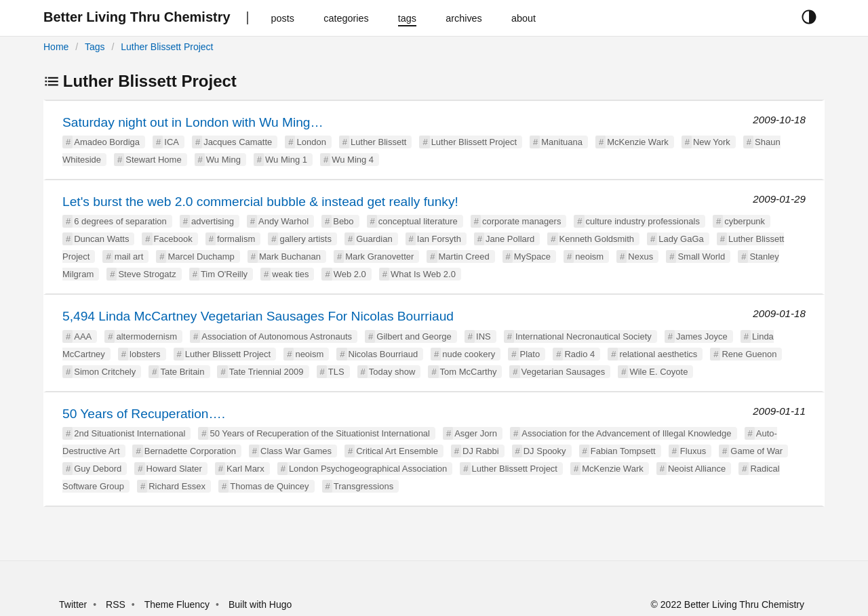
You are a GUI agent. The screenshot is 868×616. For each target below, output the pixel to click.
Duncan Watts (101, 239)
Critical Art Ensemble (397, 451)
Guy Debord (98, 469)
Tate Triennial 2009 (267, 372)
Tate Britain (182, 372)
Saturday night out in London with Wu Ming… (193, 122)
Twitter (73, 604)
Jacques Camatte (238, 142)
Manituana (562, 142)
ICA (172, 142)
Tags (95, 47)
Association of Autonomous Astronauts (277, 336)
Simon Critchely (105, 372)
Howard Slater (174, 469)
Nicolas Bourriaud (383, 354)
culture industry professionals (643, 221)
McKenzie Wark (638, 142)
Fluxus (693, 451)
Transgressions (363, 486)
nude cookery (469, 354)
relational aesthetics (658, 354)
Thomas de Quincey (269, 486)
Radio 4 (579, 354)
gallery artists (305, 239)
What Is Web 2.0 (423, 274)
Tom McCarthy (469, 372)
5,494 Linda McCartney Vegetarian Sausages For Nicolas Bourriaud (258, 316)
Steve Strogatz (147, 274)
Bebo (343, 221)
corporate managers (521, 221)
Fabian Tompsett (623, 451)
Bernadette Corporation (190, 451)
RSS (116, 604)
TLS (336, 372)
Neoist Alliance (697, 469)
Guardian (374, 239)
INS (484, 336)
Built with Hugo (260, 604)
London (311, 142)
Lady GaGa (681, 239)
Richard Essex (177, 486)
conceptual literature (418, 221)
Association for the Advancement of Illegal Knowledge (626, 433)
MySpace (532, 256)
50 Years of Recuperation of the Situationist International (320, 433)
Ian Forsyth (439, 239)
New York (712, 142)
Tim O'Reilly (224, 274)
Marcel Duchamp (201, 256)
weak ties (290, 274)
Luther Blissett (378, 142)
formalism (236, 239)
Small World (701, 256)
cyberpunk (745, 221)
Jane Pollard (510, 239)
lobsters (145, 354)
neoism (589, 256)
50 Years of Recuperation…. (144, 414)
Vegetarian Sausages (564, 372)
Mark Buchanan (290, 256)
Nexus (640, 256)
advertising (213, 221)
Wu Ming (223, 160)
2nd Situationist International (130, 433)
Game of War (756, 451)
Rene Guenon (749, 354)
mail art (129, 256)
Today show (392, 372)
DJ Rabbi (480, 451)
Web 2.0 (350, 274)
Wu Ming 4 (353, 160)
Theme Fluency (178, 604)
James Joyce (702, 336)
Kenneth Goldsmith (597, 239)
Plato (530, 354)
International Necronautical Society (584, 336)
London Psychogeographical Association (368, 469)
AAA (83, 336)
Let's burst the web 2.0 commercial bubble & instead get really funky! (260, 202)
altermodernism (146, 336)
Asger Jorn (476, 433)
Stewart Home (153, 160)
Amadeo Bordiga (107, 142)
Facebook (173, 239)
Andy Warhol (283, 221)
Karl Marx (245, 469)
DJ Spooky (545, 451)
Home (56, 47)
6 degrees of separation (120, 221)
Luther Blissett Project (167, 47)
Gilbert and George (414, 336)
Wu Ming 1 (286, 160)
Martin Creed (464, 256)
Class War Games (296, 451)
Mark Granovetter (379, 256)
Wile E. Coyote (658, 372)
